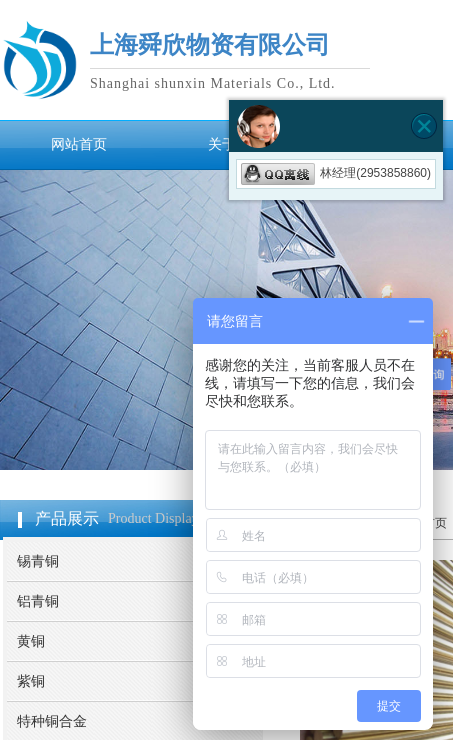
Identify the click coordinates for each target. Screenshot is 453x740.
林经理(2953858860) (336, 173)
